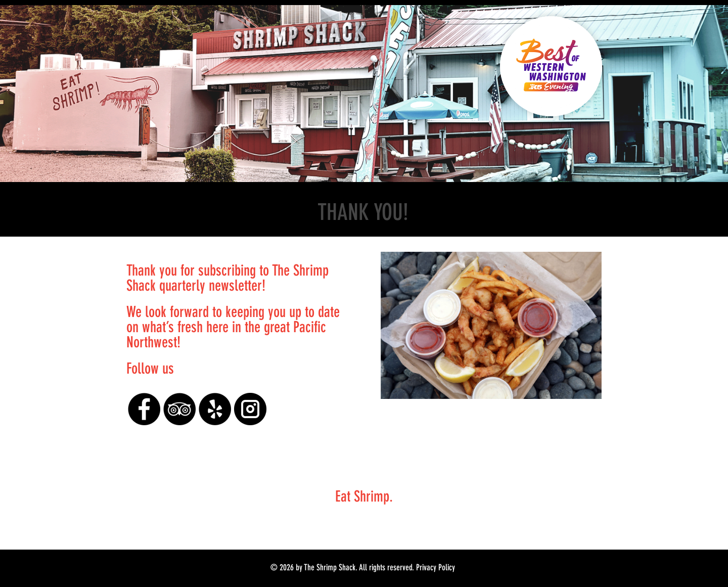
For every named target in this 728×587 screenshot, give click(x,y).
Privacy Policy (436, 567)
